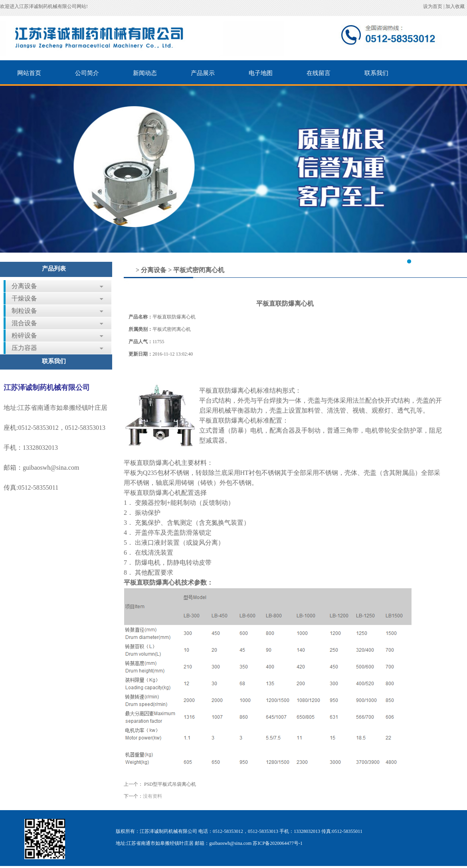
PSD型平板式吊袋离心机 (170, 784)
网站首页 (29, 73)
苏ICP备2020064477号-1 (278, 843)
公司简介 (87, 73)
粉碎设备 (24, 335)
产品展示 (203, 73)
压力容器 (24, 348)
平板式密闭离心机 (199, 270)
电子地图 (261, 73)
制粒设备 (24, 311)
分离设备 (24, 286)
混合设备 (24, 323)
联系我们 (376, 73)
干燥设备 (24, 298)
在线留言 (319, 73)
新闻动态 (145, 73)
